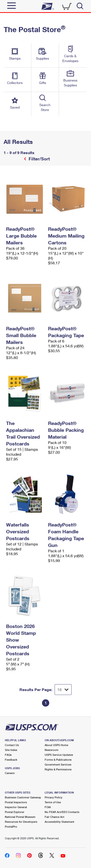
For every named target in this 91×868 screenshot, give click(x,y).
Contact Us (12, 745)
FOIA (48, 807)
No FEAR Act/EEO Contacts (62, 812)
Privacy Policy (54, 797)
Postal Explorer (15, 812)
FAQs (8, 755)
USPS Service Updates (59, 755)
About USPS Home (56, 745)
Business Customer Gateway (23, 797)
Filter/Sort (39, 159)
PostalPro (11, 826)
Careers (10, 773)
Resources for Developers (21, 822)
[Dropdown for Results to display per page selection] (63, 690)
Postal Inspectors (16, 802)
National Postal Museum (20, 817)
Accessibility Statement (59, 822)
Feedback (11, 760)
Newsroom (52, 750)
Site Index (11, 750)
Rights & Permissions (58, 769)
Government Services (58, 764)
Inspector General (16, 807)
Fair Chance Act (54, 817)
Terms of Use (53, 802)
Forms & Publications (58, 760)
